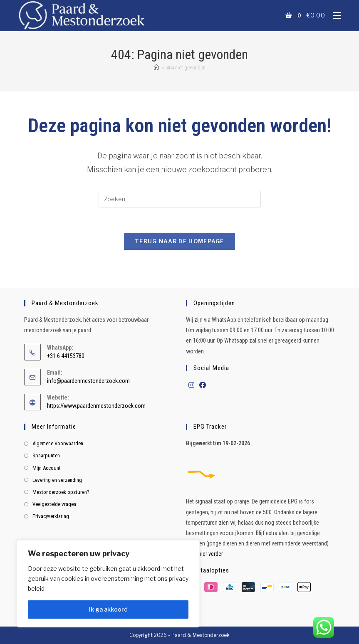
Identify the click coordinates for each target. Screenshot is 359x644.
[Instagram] (191, 386)
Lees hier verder (204, 554)
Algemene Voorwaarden (58, 443)
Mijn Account (47, 468)
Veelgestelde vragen (54, 504)
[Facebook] (203, 386)
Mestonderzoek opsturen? (61, 492)
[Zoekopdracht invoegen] (180, 199)
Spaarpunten (46, 455)
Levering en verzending (57, 480)
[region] (108, 584)
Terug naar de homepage (179, 241)
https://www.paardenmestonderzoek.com (96, 406)
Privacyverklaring (51, 516)
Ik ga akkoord (108, 609)
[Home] (156, 68)
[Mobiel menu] (334, 15)
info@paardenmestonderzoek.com (88, 381)
